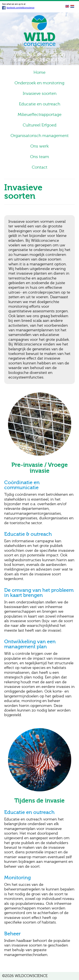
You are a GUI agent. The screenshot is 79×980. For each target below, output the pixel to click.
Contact (40, 167)
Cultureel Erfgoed (40, 125)
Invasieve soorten (40, 93)
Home (39, 72)
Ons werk (39, 146)
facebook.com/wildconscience (18, 8)
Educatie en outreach (40, 104)
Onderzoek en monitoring (39, 83)
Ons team (40, 157)
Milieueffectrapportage (40, 115)
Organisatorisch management (40, 136)
